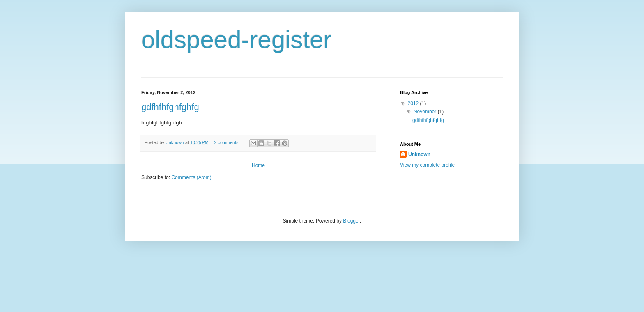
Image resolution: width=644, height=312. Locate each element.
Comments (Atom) (191, 177)
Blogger (351, 221)
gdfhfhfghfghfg (170, 107)
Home (258, 165)
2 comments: (228, 142)
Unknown (419, 154)
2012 (414, 103)
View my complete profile (427, 165)
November (426, 112)
